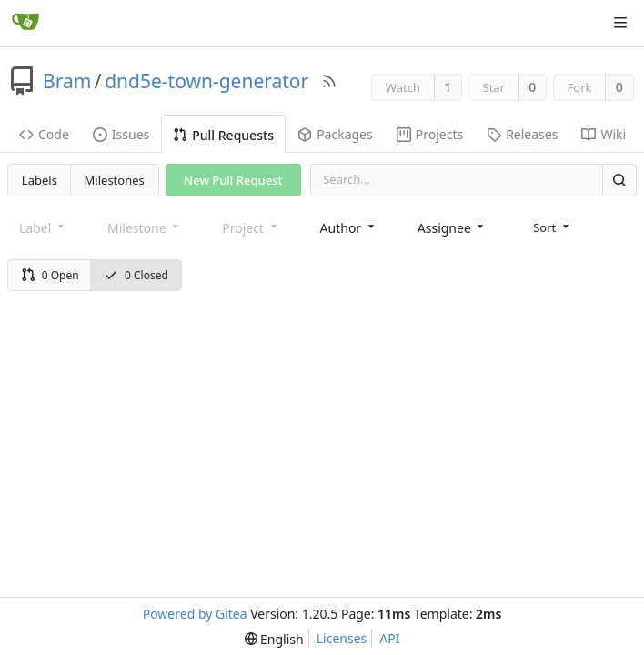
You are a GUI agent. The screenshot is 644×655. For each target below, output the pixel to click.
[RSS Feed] (329, 81)
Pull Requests (223, 135)
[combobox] (349, 228)
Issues (121, 134)
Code (44, 134)
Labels (40, 180)
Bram (67, 81)
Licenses (342, 638)
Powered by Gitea (195, 614)
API (389, 638)
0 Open (50, 275)
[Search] (619, 180)
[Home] (25, 23)
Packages (335, 134)
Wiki (604, 134)
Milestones (115, 180)
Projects (430, 134)
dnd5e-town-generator (206, 81)
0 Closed (136, 275)
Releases (522, 134)
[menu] (553, 227)
